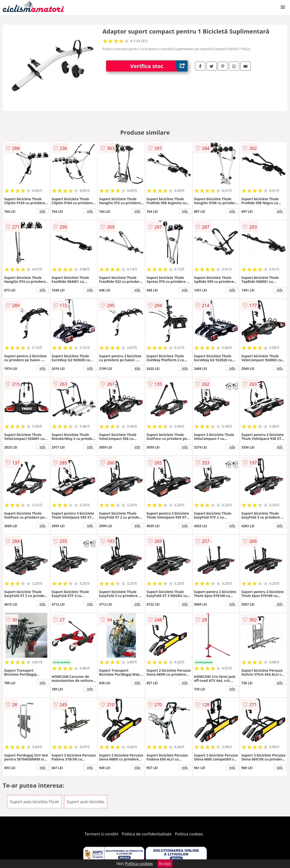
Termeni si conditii (102, 834)
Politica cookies (189, 834)
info (43, 211)
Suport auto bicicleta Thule (34, 802)
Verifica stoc (159, 66)
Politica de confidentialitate (147, 834)
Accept (165, 864)
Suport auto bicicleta (86, 802)
